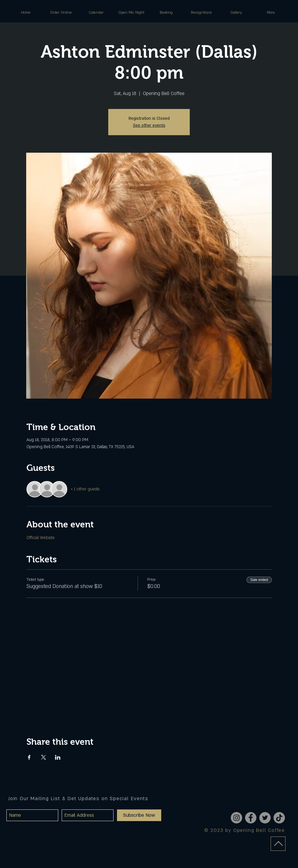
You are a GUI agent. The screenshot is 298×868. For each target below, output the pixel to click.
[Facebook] (251, 818)
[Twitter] (265, 818)
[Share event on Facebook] (29, 757)
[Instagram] (236, 818)
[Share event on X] (44, 757)
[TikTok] (279, 818)
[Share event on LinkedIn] (58, 757)
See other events (149, 125)
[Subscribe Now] (139, 815)
